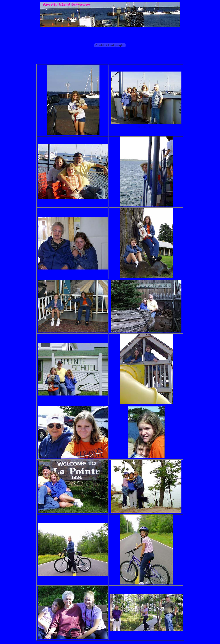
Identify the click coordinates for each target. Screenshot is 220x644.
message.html (146, 127)
